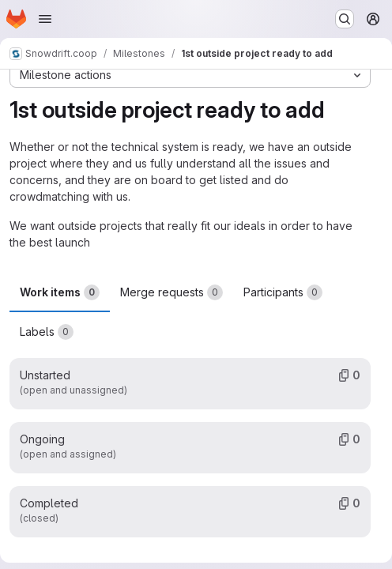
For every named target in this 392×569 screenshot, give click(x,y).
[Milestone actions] (190, 75)
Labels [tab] (47, 332)
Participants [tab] (283, 292)
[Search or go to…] (345, 19)
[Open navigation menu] (45, 19)
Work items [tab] (60, 292)
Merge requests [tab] (171, 292)
